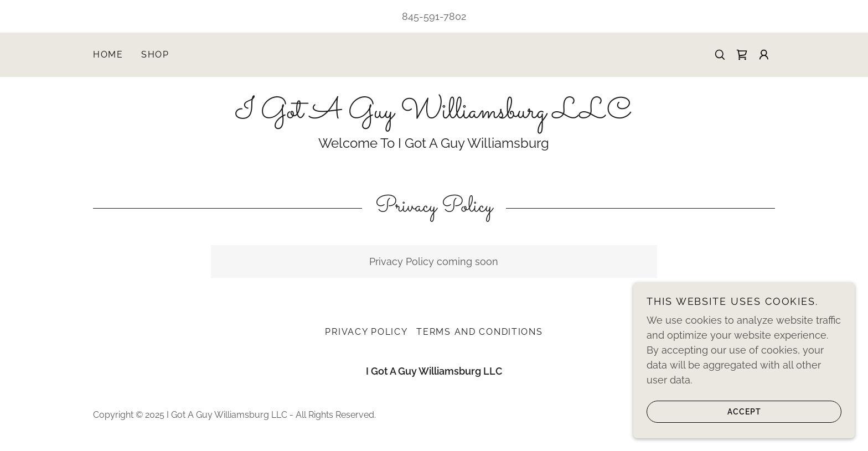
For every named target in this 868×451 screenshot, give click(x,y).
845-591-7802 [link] (434, 16)
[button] (764, 55)
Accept (704, 419)
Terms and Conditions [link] (479, 332)
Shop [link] (155, 55)
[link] (742, 55)
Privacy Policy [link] (366, 332)
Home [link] (108, 55)
